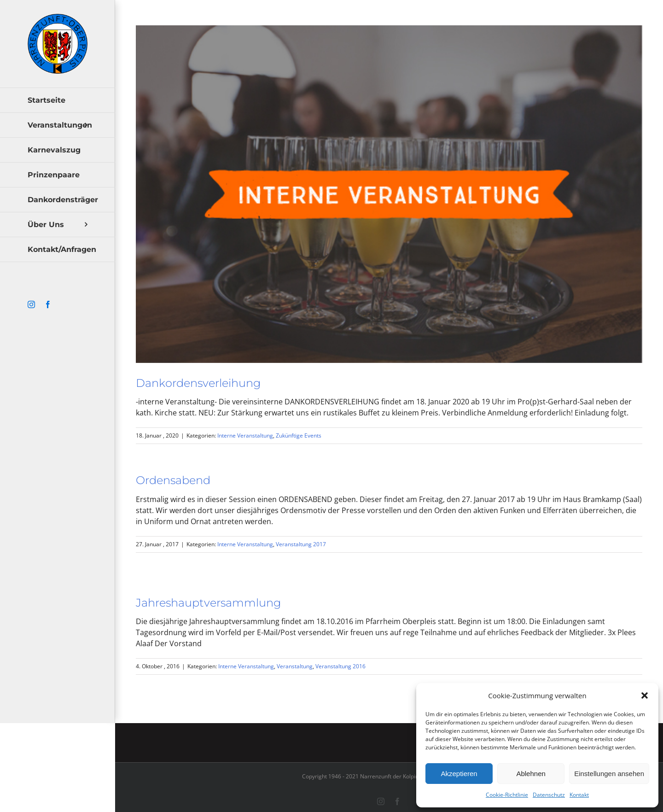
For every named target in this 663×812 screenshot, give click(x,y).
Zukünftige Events (299, 435)
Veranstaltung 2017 (301, 544)
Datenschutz (549, 795)
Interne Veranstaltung (245, 435)
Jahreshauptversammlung (208, 603)
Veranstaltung (295, 666)
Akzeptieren (459, 774)
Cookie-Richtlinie (507, 795)
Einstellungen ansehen (609, 774)
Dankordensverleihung (198, 383)
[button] (645, 695)
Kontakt (579, 795)
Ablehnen (531, 774)
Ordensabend (173, 480)
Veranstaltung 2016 (340, 666)
